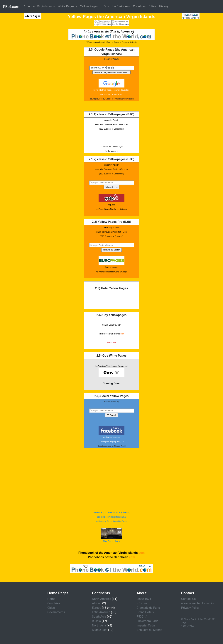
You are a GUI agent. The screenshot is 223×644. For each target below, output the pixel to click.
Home (51, 599)
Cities (152, 6)
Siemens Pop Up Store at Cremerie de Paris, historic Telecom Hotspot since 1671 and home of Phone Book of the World (112, 517)
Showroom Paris (147, 621)
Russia (96, 621)
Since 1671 (144, 599)
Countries (139, 6)
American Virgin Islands (39, 6)
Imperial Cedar (146, 625)
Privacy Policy (190, 608)
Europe (97, 608)
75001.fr (142, 617)
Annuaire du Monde (149, 630)
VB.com (142, 603)
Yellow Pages (89, 6)
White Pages (66, 6)
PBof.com (11, 7)
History (164, 6)
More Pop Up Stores (112, 541)
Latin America (101, 612)
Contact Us (189, 599)
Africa (96, 603)
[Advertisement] (24, 84)
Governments (56, 612)
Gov (106, 6)
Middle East (100, 630)
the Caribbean (121, 6)
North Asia (99, 625)
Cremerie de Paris (148, 608)
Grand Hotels (145, 612)
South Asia (99, 617)
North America (102, 599)
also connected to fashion (198, 603)
